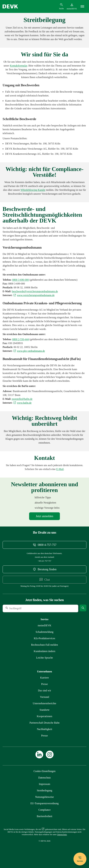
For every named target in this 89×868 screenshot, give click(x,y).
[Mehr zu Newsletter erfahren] (44, 516)
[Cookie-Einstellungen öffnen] (44, 771)
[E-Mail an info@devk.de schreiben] (60, 469)
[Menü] (82, 6)
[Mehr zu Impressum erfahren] (44, 784)
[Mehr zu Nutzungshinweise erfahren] (44, 797)
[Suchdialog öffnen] (61, 6)
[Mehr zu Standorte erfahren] (44, 710)
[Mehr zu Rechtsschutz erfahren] (44, 645)
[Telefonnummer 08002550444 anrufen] (20, 339)
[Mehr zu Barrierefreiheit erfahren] (44, 816)
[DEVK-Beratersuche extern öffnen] (44, 569)
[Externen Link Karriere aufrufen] (44, 678)
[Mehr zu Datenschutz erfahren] (45, 778)
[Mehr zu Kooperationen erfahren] (44, 716)
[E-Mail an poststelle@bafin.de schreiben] (22, 399)
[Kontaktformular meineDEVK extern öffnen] (19, 66)
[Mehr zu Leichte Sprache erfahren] (44, 658)
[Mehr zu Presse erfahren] (45, 684)
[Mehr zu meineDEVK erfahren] (44, 625)
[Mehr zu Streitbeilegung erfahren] (45, 790)
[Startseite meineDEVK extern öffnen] (72, 6)
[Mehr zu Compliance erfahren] (33, 190)
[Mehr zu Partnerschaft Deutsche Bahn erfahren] (44, 723)
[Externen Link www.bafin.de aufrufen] (22, 403)
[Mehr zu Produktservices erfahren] (44, 638)
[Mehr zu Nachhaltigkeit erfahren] (44, 729)
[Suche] (25, 608)
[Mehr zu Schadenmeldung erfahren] (44, 632)
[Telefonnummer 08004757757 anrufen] (44, 545)
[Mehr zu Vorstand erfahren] (45, 697)
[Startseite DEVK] (10, 6)
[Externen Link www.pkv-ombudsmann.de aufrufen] (29, 351)
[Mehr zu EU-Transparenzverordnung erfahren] (44, 803)
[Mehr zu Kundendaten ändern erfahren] (45, 651)
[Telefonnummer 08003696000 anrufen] (20, 280)
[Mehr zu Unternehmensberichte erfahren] (45, 703)
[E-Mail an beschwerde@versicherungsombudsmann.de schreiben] (35, 291)
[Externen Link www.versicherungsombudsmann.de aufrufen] (34, 295)
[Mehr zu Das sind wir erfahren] (45, 690)
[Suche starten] (83, 608)
